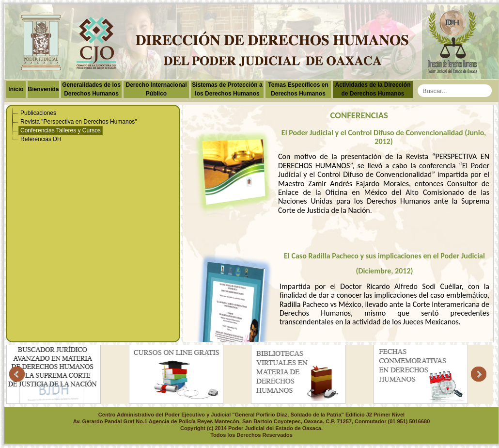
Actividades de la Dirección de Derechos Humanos (373, 89)
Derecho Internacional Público (156, 89)
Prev (17, 374)
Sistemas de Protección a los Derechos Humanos (227, 89)
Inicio (16, 89)
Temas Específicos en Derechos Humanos (298, 89)
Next (479, 374)
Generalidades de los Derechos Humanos (91, 89)
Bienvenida (43, 89)
